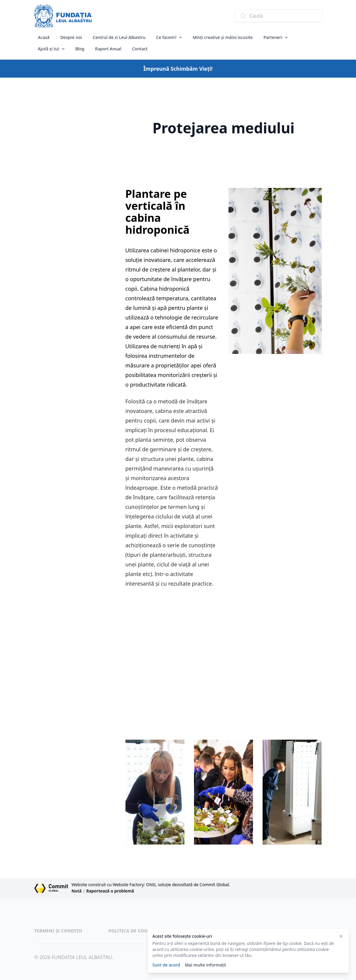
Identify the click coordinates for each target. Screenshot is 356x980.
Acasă (44, 37)
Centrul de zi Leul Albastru (119, 37)
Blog (80, 49)
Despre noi (71, 37)
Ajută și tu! (49, 49)
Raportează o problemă (110, 891)
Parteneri (273, 37)
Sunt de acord (166, 965)
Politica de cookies (133, 931)
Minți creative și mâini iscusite (223, 37)
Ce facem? (166, 37)
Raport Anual (108, 49)
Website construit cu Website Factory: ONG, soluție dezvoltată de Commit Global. (151, 885)
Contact (140, 49)
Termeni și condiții (58, 931)
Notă (77, 891)
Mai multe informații (205, 965)
